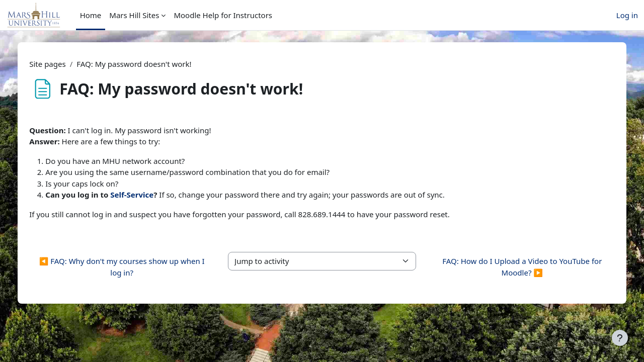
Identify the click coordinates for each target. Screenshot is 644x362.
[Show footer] (620, 338)
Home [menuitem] (91, 15)
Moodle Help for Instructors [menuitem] (223, 15)
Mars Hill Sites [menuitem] (134, 15)
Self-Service (153, 195)
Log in (627, 15)
